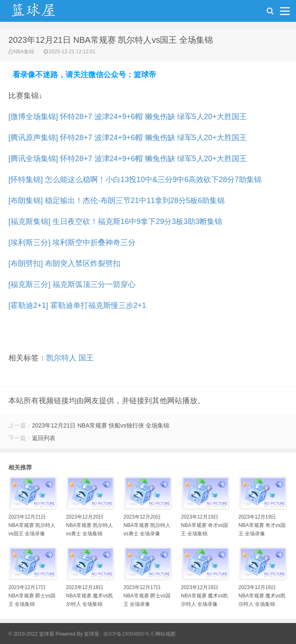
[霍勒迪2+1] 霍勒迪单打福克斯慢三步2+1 (77, 305)
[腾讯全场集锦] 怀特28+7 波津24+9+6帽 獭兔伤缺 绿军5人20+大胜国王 (128, 159)
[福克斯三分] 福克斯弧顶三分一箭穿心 (72, 284)
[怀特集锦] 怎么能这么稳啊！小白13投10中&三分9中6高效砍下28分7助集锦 (135, 180)
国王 (86, 358)
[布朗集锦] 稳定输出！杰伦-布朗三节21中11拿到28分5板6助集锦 (117, 201)
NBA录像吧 (42, 13)
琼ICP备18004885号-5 (128, 634)
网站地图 (165, 634)
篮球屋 (92, 634)
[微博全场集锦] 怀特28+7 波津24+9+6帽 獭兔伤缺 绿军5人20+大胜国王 (128, 117)
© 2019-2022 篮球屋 (31, 634)
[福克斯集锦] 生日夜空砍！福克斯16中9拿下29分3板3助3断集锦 (115, 222)
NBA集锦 (24, 52)
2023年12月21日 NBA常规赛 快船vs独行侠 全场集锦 (101, 425)
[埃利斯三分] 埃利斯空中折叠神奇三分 (72, 242)
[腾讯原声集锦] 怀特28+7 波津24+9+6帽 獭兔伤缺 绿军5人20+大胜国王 (128, 138)
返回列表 (44, 438)
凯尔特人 (61, 358)
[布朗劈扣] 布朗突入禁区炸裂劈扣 (64, 263)
